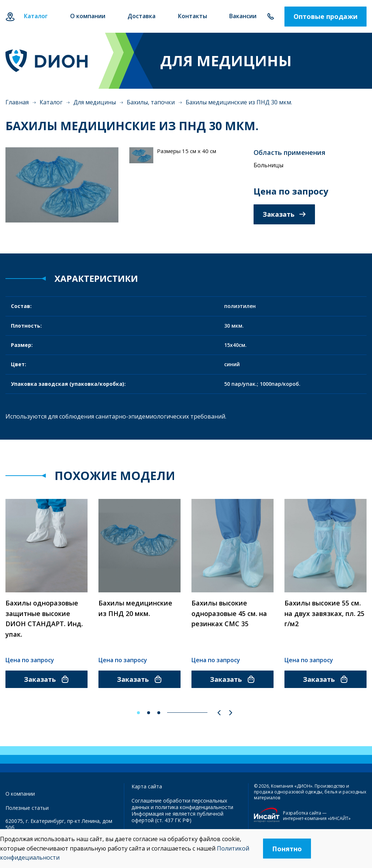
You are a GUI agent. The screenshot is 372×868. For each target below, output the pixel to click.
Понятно (287, 849)
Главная (17, 102)
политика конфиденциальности (194, 807)
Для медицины (95, 102)
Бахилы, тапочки (151, 102)
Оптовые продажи (325, 16)
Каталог (51, 102)
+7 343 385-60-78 (270, 17)
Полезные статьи (27, 808)
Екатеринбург (10, 17)
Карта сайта (147, 786)
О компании (20, 794)
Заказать (284, 214)
